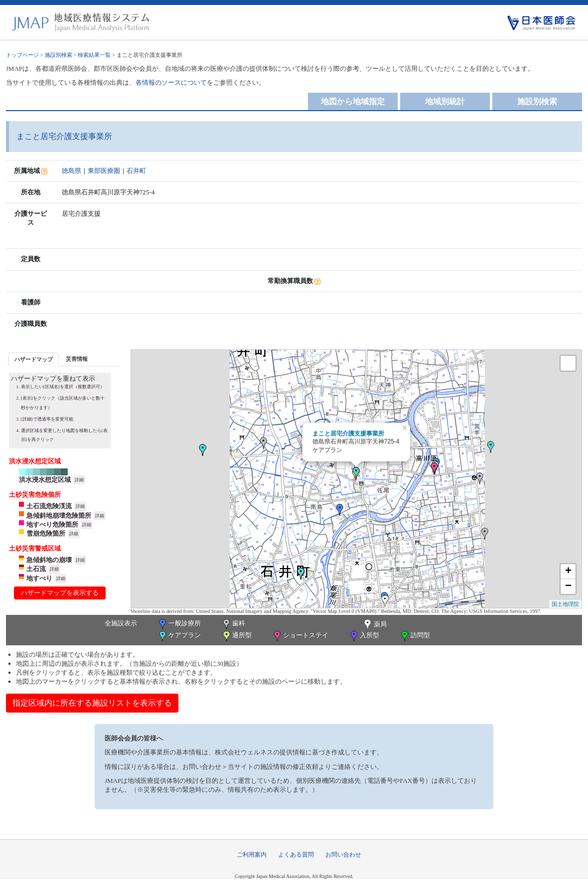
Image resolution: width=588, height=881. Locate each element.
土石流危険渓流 (49, 506)
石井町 (136, 171)
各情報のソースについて (171, 82)
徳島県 (72, 171)
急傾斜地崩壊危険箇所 (59, 515)
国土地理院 (565, 604)
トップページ (22, 55)
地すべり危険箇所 (52, 524)
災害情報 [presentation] (77, 359)
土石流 (36, 569)
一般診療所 (179, 624)
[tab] (34, 359)
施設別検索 (59, 55)
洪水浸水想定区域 (45, 480)
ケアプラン (179, 636)
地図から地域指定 (353, 101)
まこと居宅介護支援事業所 (348, 434)
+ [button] (568, 572)
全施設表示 (121, 623)
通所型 (236, 636)
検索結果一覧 (94, 55)
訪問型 (415, 636)
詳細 (79, 480)
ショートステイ (300, 636)
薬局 (374, 625)
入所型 (364, 636)
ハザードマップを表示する (60, 593)
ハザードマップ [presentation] (34, 359)
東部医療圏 (104, 171)
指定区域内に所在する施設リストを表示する (92, 703)
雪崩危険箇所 (46, 533)
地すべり (39, 578)
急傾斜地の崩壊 (49, 560)
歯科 (233, 624)
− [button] (568, 587)
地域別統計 (445, 101)
